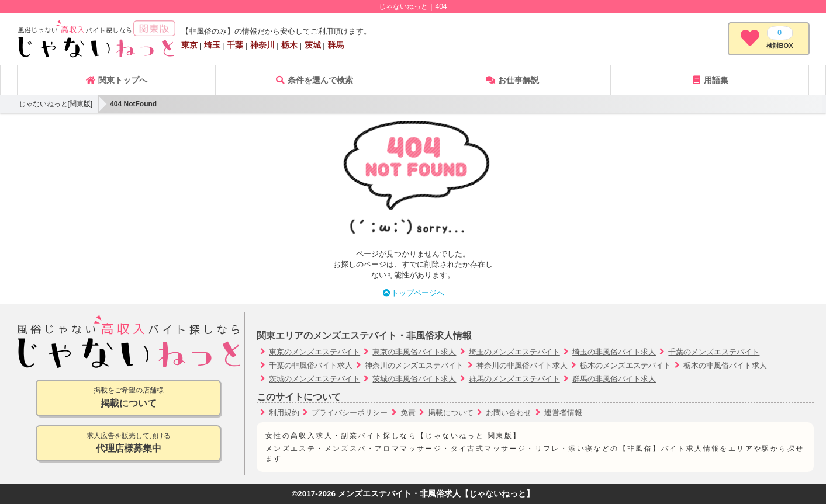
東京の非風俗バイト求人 (414, 352)
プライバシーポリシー (350, 413)
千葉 (235, 45)
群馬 (336, 45)
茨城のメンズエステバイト (314, 379)
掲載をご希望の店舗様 (128, 398)
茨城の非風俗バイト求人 (414, 379)
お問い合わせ (509, 413)
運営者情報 (563, 413)
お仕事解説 (512, 80)
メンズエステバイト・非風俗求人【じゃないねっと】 (436, 494)
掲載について (451, 413)
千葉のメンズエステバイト (714, 352)
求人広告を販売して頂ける (128, 444)
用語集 (710, 80)
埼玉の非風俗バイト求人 (614, 352)
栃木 (289, 45)
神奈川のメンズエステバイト (414, 365)
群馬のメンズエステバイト (514, 379)
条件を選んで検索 (314, 80)
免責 (408, 413)
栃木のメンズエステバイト (625, 365)
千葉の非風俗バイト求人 (311, 365)
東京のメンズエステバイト (314, 352)
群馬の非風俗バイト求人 (614, 379)
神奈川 (262, 45)
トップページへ (413, 293)
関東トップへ (116, 80)
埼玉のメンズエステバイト (514, 352)
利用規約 (284, 413)
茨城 (313, 45)
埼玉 (212, 45)
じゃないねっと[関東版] (56, 104)
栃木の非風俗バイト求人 (725, 365)
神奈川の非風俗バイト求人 (522, 365)
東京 (189, 45)
